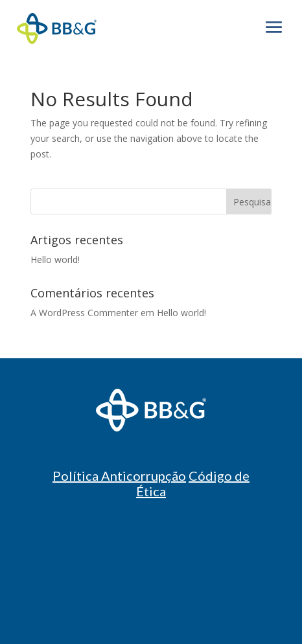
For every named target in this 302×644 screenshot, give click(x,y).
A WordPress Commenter (84, 313)
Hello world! (55, 259)
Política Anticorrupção (119, 476)
